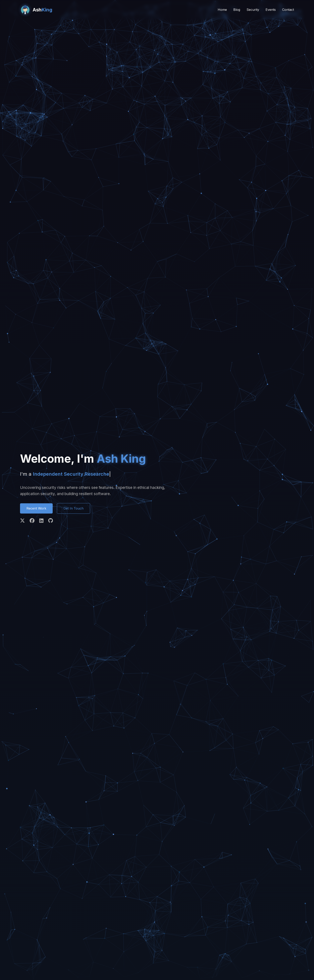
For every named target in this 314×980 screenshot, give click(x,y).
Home (222, 10)
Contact (288, 10)
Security (253, 10)
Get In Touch (73, 508)
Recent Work (36, 508)
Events (271, 10)
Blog (237, 10)
